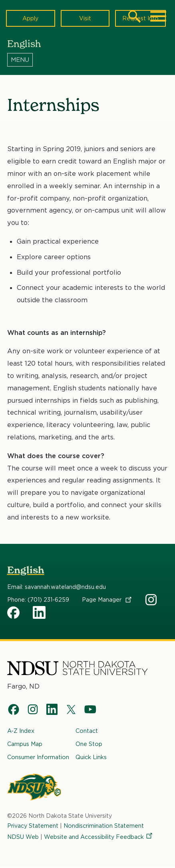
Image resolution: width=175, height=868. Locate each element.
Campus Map (25, 744)
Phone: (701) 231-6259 (38, 600)
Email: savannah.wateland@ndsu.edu (57, 587)
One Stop (89, 744)
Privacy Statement (33, 826)
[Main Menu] (158, 16)
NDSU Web (23, 837)
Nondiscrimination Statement (104, 826)
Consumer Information (38, 757)
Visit (85, 18)
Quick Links (91, 757)
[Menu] (88, 59)
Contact (87, 731)
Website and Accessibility (99, 837)
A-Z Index (21, 731)
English (26, 570)
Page (107, 600)
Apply (30, 18)
